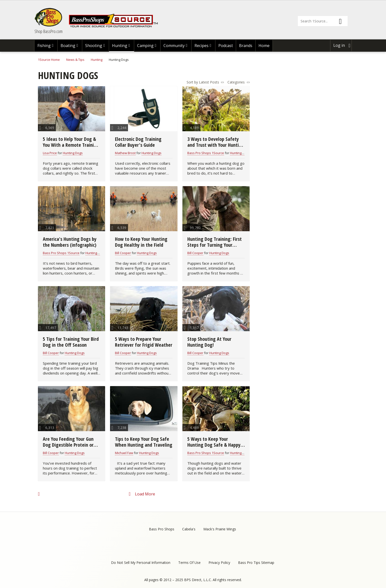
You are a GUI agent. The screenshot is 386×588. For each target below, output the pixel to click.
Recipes (201, 46)
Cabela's (189, 529)
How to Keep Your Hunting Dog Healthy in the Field (141, 242)
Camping (145, 46)
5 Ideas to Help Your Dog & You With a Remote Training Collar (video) (71, 145)
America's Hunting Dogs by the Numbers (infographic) (70, 242)
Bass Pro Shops (162, 529)
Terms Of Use (189, 563)
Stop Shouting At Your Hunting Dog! (209, 342)
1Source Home (49, 60)
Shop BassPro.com (48, 31)
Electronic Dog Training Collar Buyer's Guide (138, 142)
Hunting (120, 46)
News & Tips (75, 60)
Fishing (44, 46)
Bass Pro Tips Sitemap (256, 563)
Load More (145, 494)
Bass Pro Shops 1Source (206, 153)
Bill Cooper (123, 253)
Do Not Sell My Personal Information (141, 563)
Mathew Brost (125, 153)
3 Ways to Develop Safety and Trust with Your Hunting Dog (216, 145)
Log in (339, 45)
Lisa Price (50, 153)
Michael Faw (124, 453)
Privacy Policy (219, 563)
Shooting (94, 46)
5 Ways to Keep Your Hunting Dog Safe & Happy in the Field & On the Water (215, 445)
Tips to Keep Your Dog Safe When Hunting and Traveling (144, 442)
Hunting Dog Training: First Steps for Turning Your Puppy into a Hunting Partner (215, 248)
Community (174, 46)
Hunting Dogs (73, 153)
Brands (246, 46)
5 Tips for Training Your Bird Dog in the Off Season (71, 342)
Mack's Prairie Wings (220, 529)
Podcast (226, 46)
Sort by (192, 82)
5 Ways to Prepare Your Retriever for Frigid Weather (144, 342)
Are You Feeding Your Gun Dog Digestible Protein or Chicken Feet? (68, 445)
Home (264, 46)
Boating (68, 46)
